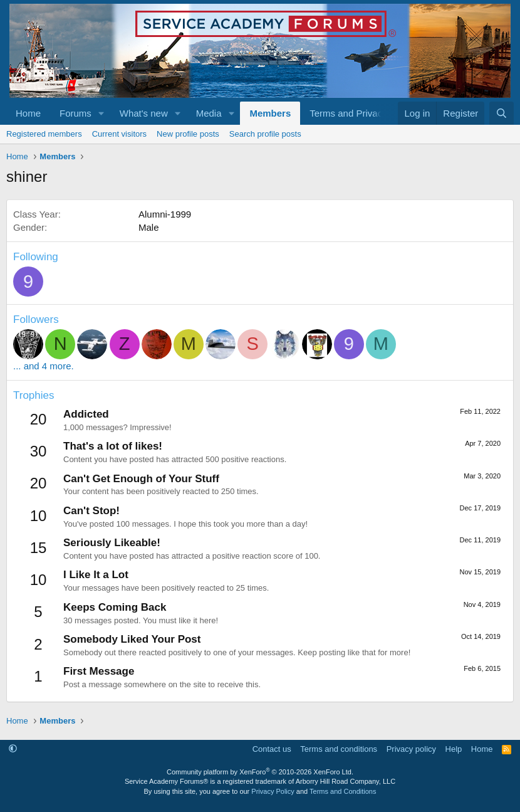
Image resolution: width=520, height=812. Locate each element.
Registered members (44, 134)
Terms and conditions (339, 749)
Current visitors (119, 134)
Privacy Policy (273, 791)
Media (209, 113)
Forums (75, 113)
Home (28, 113)
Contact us (272, 749)
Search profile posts (265, 134)
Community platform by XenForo (260, 772)
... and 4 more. (44, 366)
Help (454, 749)
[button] (101, 113)
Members (270, 113)
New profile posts (188, 134)
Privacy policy (411, 749)
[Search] (502, 113)
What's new (144, 113)
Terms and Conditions (343, 791)
